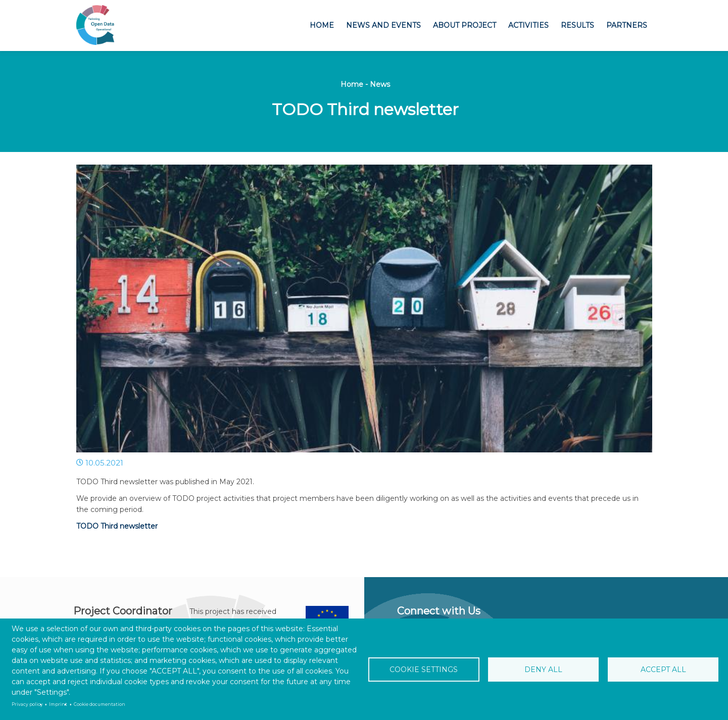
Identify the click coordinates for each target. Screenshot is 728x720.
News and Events (383, 25)
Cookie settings (424, 670)
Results (577, 25)
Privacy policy (27, 704)
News (380, 84)
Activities (528, 25)
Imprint (58, 704)
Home (322, 25)
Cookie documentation (100, 704)
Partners (627, 25)
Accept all (663, 670)
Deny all (543, 670)
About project (465, 25)
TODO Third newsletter (117, 526)
